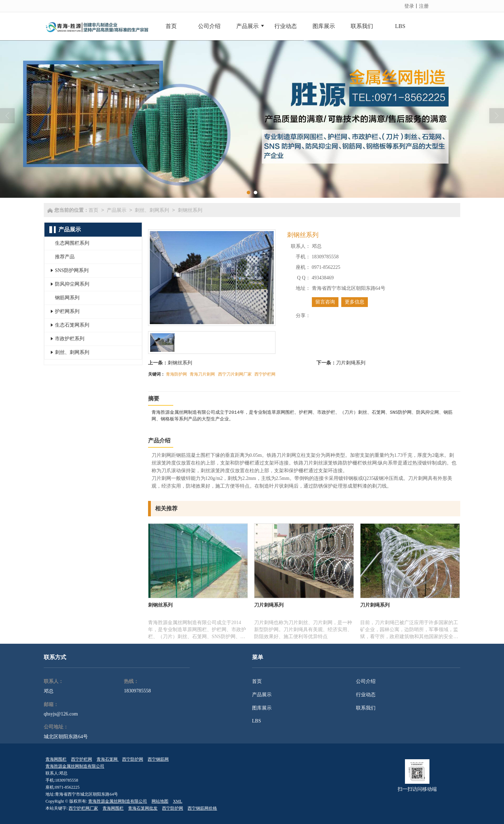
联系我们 (366, 708)
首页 (93, 210)
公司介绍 (366, 681)
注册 (424, 6)
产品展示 (117, 210)
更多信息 (355, 302)
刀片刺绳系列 (351, 363)
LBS (257, 721)
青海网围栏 (56, 759)
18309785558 (137, 691)
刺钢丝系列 (190, 210)
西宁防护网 (133, 759)
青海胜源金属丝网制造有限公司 (75, 766)
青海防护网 (176, 374)
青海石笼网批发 (143, 808)
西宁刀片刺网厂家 (235, 374)
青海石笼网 (108, 759)
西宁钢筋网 (158, 759)
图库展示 (262, 708)
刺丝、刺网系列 (152, 210)
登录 (409, 6)
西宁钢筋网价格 (202, 808)
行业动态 (366, 695)
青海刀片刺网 (202, 374)
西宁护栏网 (265, 374)
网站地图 (160, 801)
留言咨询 (325, 302)
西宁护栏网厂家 (83, 808)
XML (178, 801)
